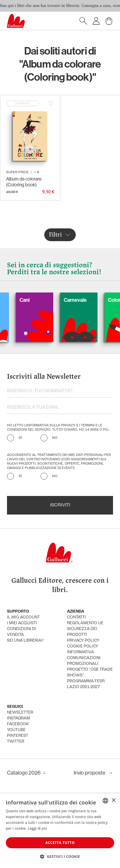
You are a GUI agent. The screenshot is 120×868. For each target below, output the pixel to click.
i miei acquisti (22, 623)
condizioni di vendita (22, 632)
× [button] (113, 801)
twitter (16, 742)
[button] (60, 856)
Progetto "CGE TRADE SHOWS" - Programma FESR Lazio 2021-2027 (90, 678)
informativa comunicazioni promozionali (84, 658)
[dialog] (60, 831)
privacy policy (83, 641)
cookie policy (83, 646)
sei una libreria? (25, 641)
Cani (30, 300)
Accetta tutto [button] (60, 843)
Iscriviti (60, 505)
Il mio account (23, 617)
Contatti (76, 617)
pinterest (18, 736)
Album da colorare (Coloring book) (24, 182)
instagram (18, 718)
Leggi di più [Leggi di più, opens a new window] (37, 828)
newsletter (20, 713)
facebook (18, 724)
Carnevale (81, 300)
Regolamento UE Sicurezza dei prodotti (85, 629)
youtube (16, 730)
